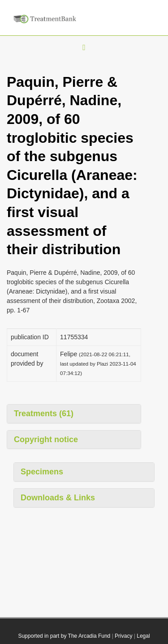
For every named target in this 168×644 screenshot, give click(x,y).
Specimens (42, 472)
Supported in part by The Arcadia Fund (64, 636)
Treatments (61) (44, 414)
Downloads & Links (58, 498)
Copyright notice (46, 439)
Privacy (123, 636)
